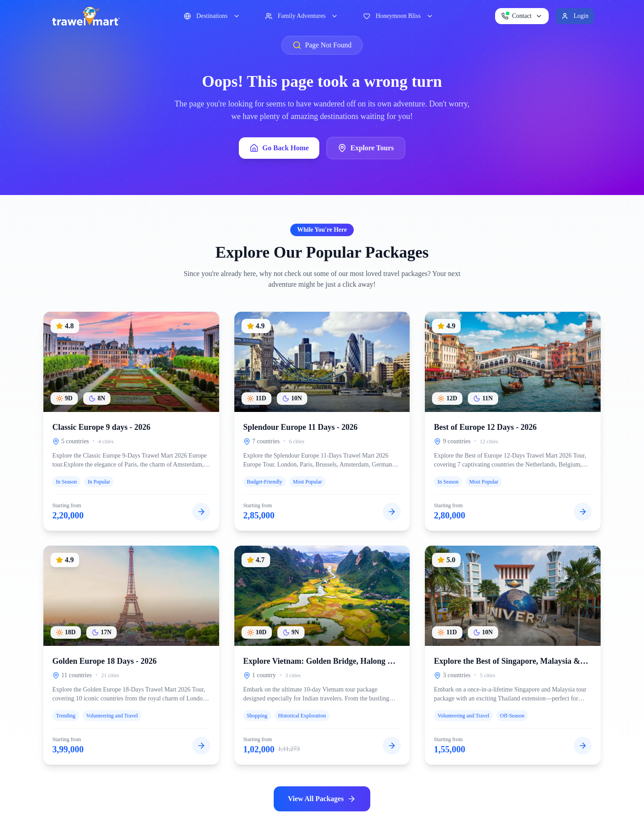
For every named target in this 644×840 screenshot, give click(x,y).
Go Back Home (279, 148)
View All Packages (322, 799)
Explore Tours (366, 148)
